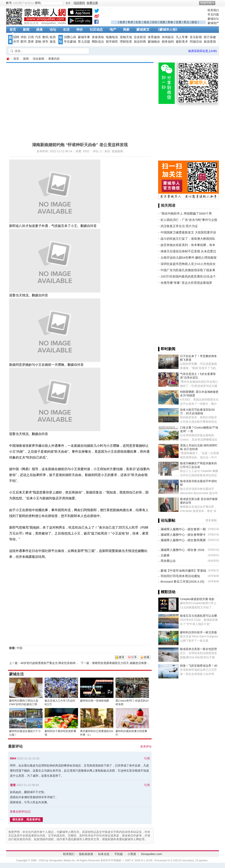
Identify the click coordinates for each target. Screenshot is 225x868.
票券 (31, 42)
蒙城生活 (16, 674)
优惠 (162, 22)
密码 (38, 3)
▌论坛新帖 (167, 520)
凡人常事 (182, 37)
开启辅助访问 (218, 3)
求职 (24, 37)
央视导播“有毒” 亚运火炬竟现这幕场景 (186, 283)
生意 (138, 22)
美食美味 (98, 37)
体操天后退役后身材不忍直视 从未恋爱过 (188, 251)
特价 (80, 30)
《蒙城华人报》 (168, 30)
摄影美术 (182, 42)
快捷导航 (206, 3)
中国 (19, 648)
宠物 (38, 42)
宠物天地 (126, 37)
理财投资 (126, 42)
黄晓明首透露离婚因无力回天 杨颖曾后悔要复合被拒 (125, 663)
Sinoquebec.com (151, 854)
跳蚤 (40, 30)
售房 (130, 22)
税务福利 (168, 42)
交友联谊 (140, 37)
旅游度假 (210, 42)
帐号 (9, 3)
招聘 (16, 37)
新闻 (26, 30)
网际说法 (98, 42)
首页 (13, 30)
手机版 (119, 854)
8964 (13, 758)
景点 (186, 22)
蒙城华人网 (8, 59)
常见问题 (213, 14)
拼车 (45, 42)
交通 (178, 22)
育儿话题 (84, 42)
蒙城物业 (154, 42)
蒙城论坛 (213, 19)
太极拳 (165, 555)
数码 (45, 37)
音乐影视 (196, 37)
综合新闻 (39, 59)
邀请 (121, 657)
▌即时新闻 (167, 349)
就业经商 (140, 42)
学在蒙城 (70, 42)
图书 (24, 42)
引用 (147, 758)
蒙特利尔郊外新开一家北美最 (198, 632)
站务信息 (104, 854)
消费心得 (70, 37)
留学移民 (112, 42)
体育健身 (154, 37)
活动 (154, 22)
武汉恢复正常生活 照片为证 (179, 226)
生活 (66, 30)
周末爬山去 (168, 561)
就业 (146, 22)
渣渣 (13, 785)
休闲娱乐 (168, 37)
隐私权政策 (86, 854)
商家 (126, 30)
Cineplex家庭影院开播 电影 (197, 599)
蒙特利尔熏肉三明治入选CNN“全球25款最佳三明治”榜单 (24, 704)
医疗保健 (210, 37)
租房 (122, 22)
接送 (194, 22)
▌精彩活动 (167, 592)
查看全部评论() (20, 812)
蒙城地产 (213, 23)
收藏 (147, 657)
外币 (16, 42)
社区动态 (96, 30)
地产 (113, 30)
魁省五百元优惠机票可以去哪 (198, 616)
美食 (170, 22)
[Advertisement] (158, 14)
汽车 (38, 37)
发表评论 (146, 746)
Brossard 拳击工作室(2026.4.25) (182, 581)
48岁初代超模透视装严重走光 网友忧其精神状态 (51, 663)
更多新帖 (211, 520)
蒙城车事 (84, 37)
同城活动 (196, 42)
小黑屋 (132, 854)
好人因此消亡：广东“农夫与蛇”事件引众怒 (189, 220)
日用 (31, 37)
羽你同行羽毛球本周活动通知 (180, 576)
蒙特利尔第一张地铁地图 (95, 701)
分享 (134, 657)
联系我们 (213, 10)
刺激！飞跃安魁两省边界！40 (199, 666)
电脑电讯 (112, 37)
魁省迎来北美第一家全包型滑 (198, 649)
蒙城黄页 (143, 30)
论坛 (53, 30)
